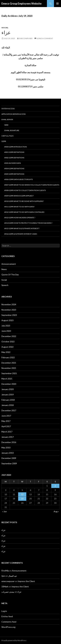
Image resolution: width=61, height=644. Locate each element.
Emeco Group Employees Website (21, 4)
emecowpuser (26, 38)
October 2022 (8, 342)
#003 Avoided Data (13, 163)
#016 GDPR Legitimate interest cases (21, 234)
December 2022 (9, 336)
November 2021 (9, 368)
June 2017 (6, 416)
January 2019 (8, 395)
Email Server (7, 119)
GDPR (4, 141)
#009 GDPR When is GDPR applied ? (19, 196)
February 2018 (8, 400)
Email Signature (12, 130)
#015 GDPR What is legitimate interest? (22, 228)
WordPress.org (8, 627)
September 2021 (9, 373)
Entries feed (7, 616)
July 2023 (6, 326)
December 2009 (9, 458)
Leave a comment (45, 38)
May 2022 (6, 352)
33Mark (5, 587)
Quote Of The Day (10, 275)
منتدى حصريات (8, 592)
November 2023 (9, 310)
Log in (4, 611)
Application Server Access (13, 114)
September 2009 (9, 463)
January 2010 (8, 453)
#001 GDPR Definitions (14, 152)
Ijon (3, 576)
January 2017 (8, 437)
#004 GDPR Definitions (14, 169)
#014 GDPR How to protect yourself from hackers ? (28, 223)
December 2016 (9, 442)
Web (6, 125)
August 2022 (7, 347)
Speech (5, 285)
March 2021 (7, 379)
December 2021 (9, 363)
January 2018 (8, 405)
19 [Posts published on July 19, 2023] (22, 499)
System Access (8, 109)
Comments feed (9, 622)
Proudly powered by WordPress (14, 640)
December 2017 (9, 410)
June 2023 (6, 331)
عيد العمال (13, 576)
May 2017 (6, 421)
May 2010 (6, 448)
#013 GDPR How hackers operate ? (20, 218)
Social (5, 28)
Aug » (56, 511)
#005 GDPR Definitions (14, 174)
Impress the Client (26, 581)
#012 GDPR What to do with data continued (24, 212)
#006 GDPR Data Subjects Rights (19, 179)
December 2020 (9, 384)
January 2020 (8, 389)
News (4, 269)
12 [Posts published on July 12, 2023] (22, 494)
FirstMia (5, 571)
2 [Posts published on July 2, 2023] (55, 486)
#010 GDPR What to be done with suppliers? (24, 201)
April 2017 (6, 426)
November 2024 (9, 304)
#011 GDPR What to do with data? (19, 207)
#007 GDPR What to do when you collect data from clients (32, 185)
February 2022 (8, 357)
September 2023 (9, 315)
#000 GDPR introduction (16, 147)
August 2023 (7, 320)
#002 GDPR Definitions (14, 158)
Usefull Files (7, 136)
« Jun (4, 511)
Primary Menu (57, 4)
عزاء (6, 33)
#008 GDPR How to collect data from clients (25, 190)
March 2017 (7, 432)
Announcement (9, 264)
